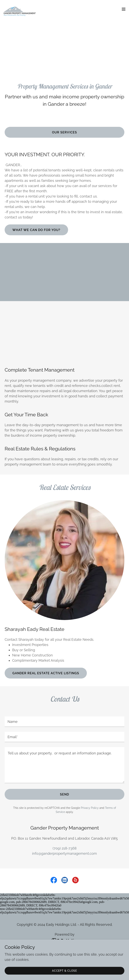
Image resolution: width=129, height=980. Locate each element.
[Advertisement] (64, 272)
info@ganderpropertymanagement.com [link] (64, 853)
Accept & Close (64, 971)
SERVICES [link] (64, 936)
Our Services (64, 132)
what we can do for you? (36, 230)
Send (64, 794)
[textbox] (64, 722)
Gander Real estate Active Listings (46, 673)
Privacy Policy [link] (90, 808)
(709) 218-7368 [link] (65, 848)
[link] (20, 9)
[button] (124, 9)
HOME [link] (64, 930)
